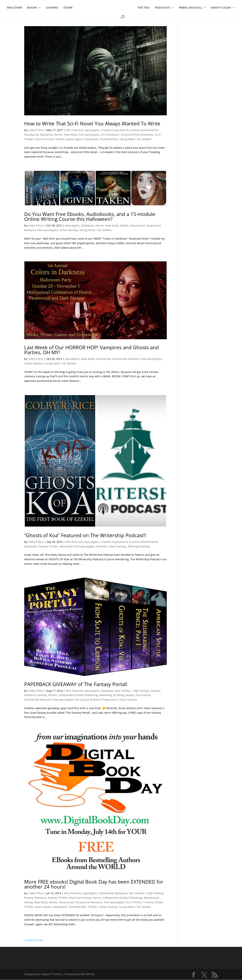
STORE (79, 8)
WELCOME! (25, 8)
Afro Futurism (75, 130)
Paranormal (137, 225)
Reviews (102, 546)
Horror (58, 135)
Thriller (93, 907)
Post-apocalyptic (89, 135)
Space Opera (74, 139)
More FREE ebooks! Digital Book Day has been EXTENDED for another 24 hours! (94, 884)
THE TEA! (157, 8)
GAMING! (63, 8)
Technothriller (109, 139)
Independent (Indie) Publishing (78, 695)
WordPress (88, 974)
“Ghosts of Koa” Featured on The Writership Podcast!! (85, 535)
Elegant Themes (51, 974)
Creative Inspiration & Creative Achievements (130, 130)
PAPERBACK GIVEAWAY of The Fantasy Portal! (76, 684)
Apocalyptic (92, 130)
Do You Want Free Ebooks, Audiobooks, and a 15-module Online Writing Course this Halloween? (90, 216)
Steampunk (91, 139)
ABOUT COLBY (119, 17)
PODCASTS (176, 8)
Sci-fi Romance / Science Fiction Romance (127, 135)
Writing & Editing (139, 546)
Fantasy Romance (35, 898)
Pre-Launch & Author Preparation (96, 700)
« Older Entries (34, 940)
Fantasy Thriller (48, 546)
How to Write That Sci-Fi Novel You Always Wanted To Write (92, 123)
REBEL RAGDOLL (204, 8)
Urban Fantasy (69, 230)
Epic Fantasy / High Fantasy (132, 691)
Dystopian (46, 135)
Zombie (147, 139)
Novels (124, 225)
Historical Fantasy (80, 898)
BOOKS (43, 8)
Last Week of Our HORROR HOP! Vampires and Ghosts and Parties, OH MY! (92, 350)
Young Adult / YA (130, 139)
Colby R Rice (36, 130)
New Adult (71, 135)
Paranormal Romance (126, 359)
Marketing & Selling (112, 695)
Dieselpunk (31, 135)
